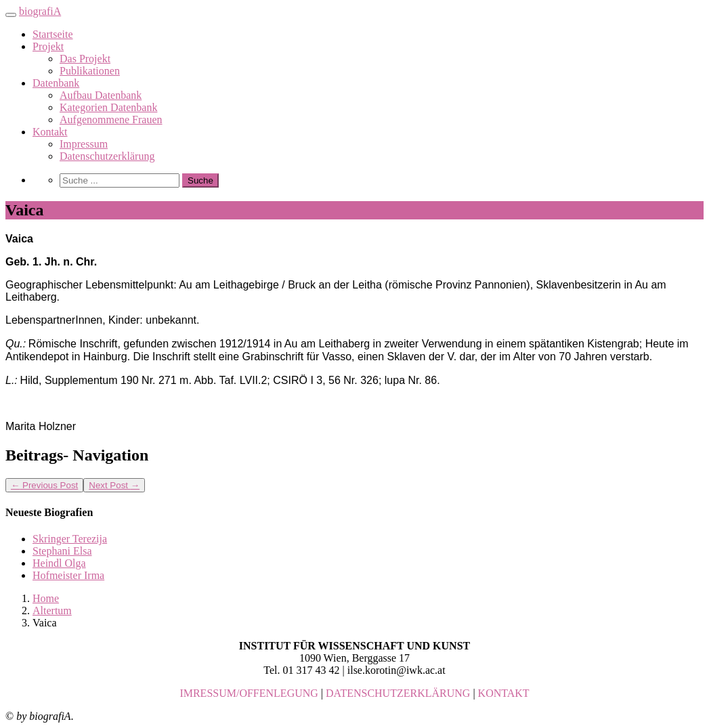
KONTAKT (504, 693)
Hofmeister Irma (68, 575)
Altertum (52, 611)
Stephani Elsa (62, 551)
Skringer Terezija (70, 539)
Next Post (114, 485)
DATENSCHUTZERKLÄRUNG (398, 693)
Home (46, 598)
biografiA (40, 11)
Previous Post (44, 485)
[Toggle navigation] (11, 15)
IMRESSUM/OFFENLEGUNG (249, 693)
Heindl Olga (59, 563)
